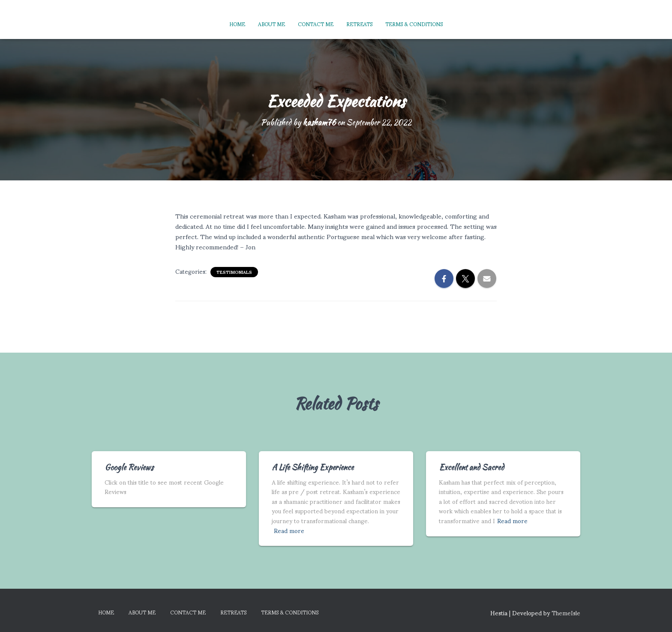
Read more (289, 531)
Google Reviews (129, 467)
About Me (271, 24)
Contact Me (316, 24)
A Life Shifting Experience (313, 467)
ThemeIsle (566, 613)
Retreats (359, 24)
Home (237, 24)
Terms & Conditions (414, 24)
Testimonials (234, 272)
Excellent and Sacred (471, 467)
